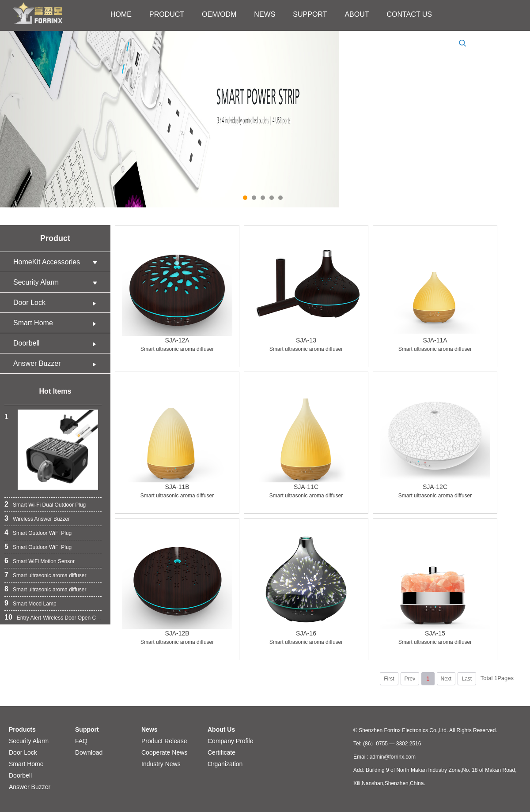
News (150, 729)
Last (467, 679)
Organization (225, 764)
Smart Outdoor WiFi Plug (42, 533)
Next (446, 679)
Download (89, 752)
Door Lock (57, 303)
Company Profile (231, 741)
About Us (221, 729)
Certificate (221, 752)
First (389, 679)
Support (87, 729)
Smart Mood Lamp (35, 604)
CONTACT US (410, 14)
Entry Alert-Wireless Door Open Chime (62, 618)
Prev (410, 679)
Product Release (164, 741)
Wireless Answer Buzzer (41, 519)
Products (22, 729)
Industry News (161, 764)
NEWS (265, 14)
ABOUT (357, 14)
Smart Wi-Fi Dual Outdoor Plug (49, 505)
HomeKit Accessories (57, 262)
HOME (121, 14)
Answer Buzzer (57, 363)
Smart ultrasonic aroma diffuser (50, 575)
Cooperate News (164, 752)
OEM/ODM (219, 14)
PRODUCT (167, 14)
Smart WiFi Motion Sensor (44, 561)
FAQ (81, 741)
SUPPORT (310, 14)
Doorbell (57, 343)
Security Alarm (57, 282)
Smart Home (57, 323)
